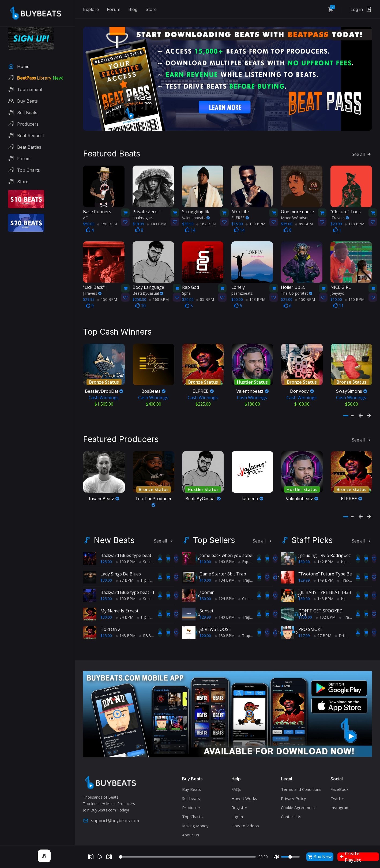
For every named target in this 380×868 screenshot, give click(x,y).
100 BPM (255, 220)
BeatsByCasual (148, 289)
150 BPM (107, 220)
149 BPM (323, 575)
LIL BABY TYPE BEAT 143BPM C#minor (338, 587)
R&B (145, 630)
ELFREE (240, 214)
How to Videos (245, 820)
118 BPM (355, 220)
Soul (145, 556)
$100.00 (305, 612)
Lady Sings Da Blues (121, 568)
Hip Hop (146, 575)
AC (85, 214)
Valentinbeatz (196, 214)
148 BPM (126, 630)
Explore (91, 9)
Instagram (340, 802)
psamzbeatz (242, 289)
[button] (346, 412)
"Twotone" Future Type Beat (327, 568)
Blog (133, 9)
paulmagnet (143, 214)
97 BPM (125, 575)
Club (244, 593)
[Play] (100, 857)
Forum (114, 9)
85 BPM (205, 296)
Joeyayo (337, 289)
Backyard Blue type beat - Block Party (138, 587)
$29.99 (205, 612)
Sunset (206, 605)
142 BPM (323, 556)
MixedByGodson (295, 214)
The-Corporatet (297, 289)
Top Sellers (214, 535)
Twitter (337, 793)
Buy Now (320, 857)
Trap (244, 575)
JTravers (340, 214)
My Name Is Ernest (119, 605)
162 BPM (206, 220)
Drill (340, 630)
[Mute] (276, 857)
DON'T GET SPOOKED (320, 605)
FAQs (236, 784)
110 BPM (355, 296)
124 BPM (225, 593)
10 (140, 302)
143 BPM (323, 593)
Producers (192, 802)
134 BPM (225, 575)
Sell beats (191, 793)
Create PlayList (351, 857)
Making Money (195, 820)
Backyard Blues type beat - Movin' (135, 550)
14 (190, 226)
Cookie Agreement (298, 802)
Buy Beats (192, 784)
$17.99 (304, 630)
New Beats (114, 535)
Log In (237, 811)
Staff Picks (312, 535)
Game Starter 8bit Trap (223, 568)
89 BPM (304, 220)
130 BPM (225, 630)
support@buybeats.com (111, 815)
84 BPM (125, 612)
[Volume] (290, 857)
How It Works (244, 793)
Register (239, 802)
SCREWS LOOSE (215, 624)
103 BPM (255, 296)
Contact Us (291, 811)
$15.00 (106, 630)
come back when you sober (227, 550)
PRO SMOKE (311, 624)
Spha (186, 289)
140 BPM (157, 220)
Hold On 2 (110, 624)
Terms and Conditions (301, 784)
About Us (191, 829)
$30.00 (106, 575)
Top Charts (192, 811)
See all (362, 151)
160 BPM (159, 296)
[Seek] (187, 857)
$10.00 (205, 556)
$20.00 (205, 630)
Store (151, 9)
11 (338, 302)
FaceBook (339, 784)
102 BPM (326, 612)
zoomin (207, 587)
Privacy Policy (294, 793)
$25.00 (106, 556)
